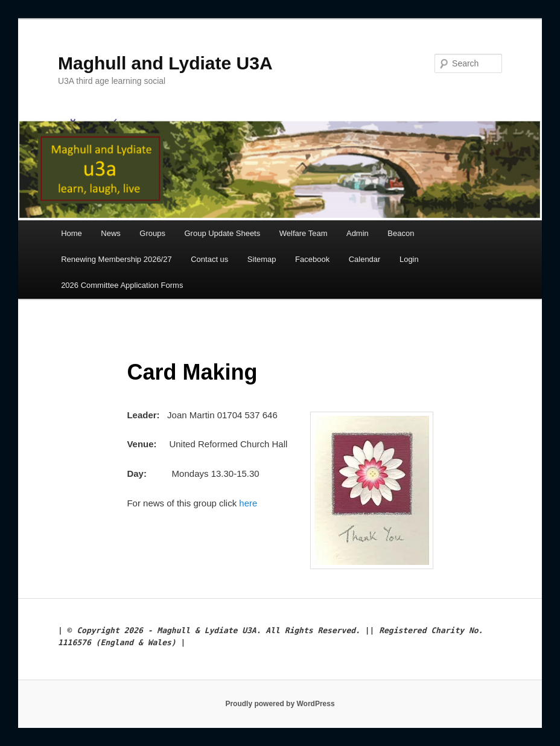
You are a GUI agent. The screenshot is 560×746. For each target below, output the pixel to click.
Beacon (401, 233)
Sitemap (262, 259)
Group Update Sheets (222, 233)
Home (72, 233)
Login (409, 259)
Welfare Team (304, 233)
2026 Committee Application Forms (122, 285)
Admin (358, 233)
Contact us (209, 259)
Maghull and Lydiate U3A (165, 63)
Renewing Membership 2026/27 (116, 259)
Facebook (312, 259)
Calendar (365, 259)
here (248, 503)
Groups (152, 233)
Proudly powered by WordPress (280, 704)
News (111, 233)
